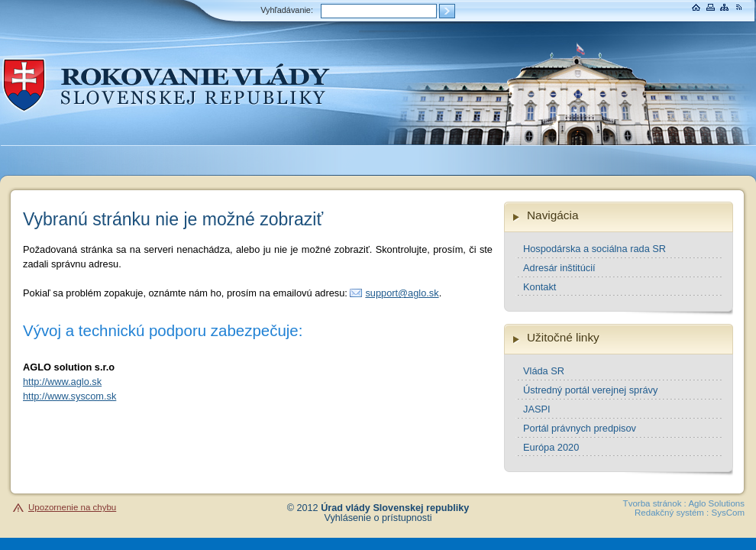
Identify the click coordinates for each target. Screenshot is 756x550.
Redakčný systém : (672, 513)
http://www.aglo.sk (62, 382)
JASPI (537, 409)
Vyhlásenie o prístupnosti (378, 518)
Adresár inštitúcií (559, 268)
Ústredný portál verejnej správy (590, 390)
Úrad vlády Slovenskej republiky (395, 508)
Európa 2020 (551, 447)
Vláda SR (544, 371)
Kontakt (540, 287)
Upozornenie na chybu (72, 507)
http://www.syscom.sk (69, 396)
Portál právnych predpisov (580, 428)
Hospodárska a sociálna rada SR (594, 249)
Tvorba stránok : (655, 503)
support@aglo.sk (402, 293)
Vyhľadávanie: (287, 10)
